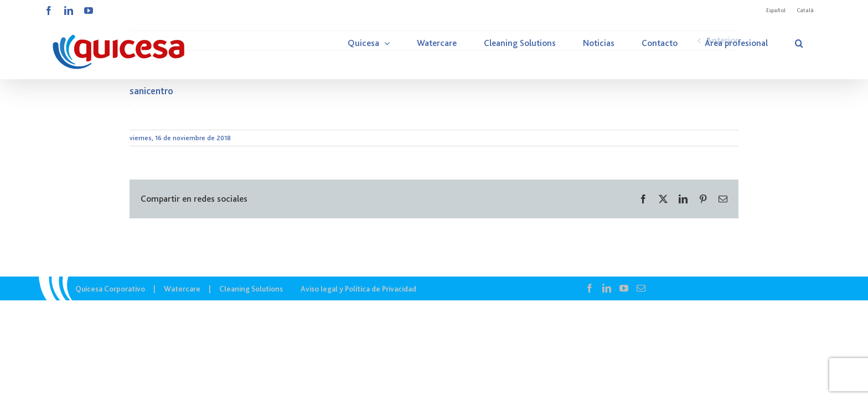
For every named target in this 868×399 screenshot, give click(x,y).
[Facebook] (590, 288)
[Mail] (641, 288)
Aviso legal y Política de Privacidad (358, 289)
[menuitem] (776, 11)
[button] (813, 43)
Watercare (182, 289)
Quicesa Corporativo (110, 289)
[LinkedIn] (607, 288)
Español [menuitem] (776, 10)
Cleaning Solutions (251, 289)
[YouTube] (624, 288)
